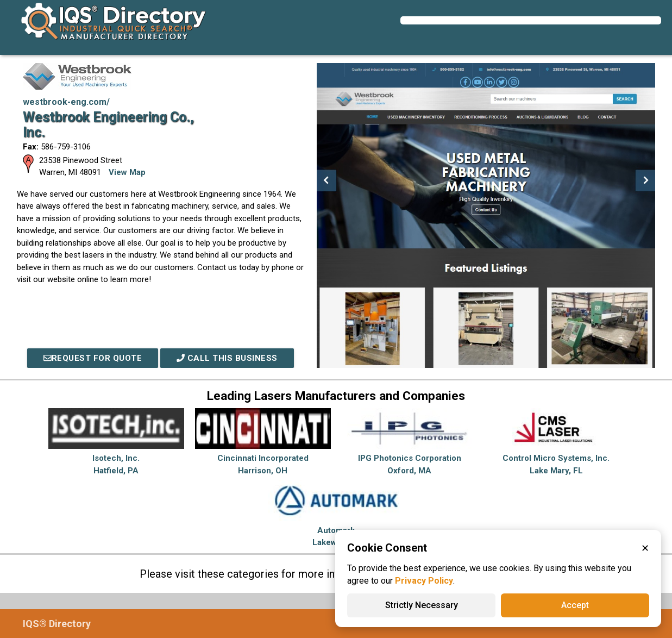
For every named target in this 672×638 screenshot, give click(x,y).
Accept (575, 605)
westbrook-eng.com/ (66, 102)
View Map (127, 172)
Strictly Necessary (422, 605)
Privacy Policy (424, 581)
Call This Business (227, 358)
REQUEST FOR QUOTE (93, 358)
